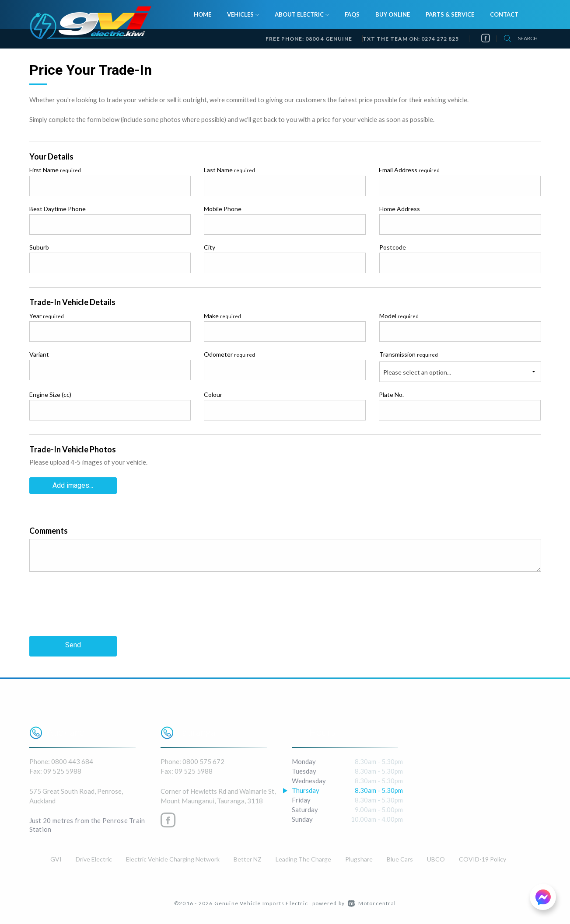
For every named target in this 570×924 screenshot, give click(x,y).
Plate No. (391, 394)
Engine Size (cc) (50, 394)
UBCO (436, 857)
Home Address (400, 209)
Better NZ (248, 857)
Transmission (409, 354)
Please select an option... (417, 372)
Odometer (229, 354)
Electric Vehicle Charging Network (173, 857)
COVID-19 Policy (483, 857)
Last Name (229, 170)
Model (399, 316)
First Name (55, 170)
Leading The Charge (303, 857)
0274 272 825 (440, 39)
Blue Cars (400, 857)
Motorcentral (372, 901)
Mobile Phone (223, 209)
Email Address (409, 170)
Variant (39, 354)
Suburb (39, 247)
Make (222, 316)
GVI (56, 857)
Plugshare (359, 857)
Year (47, 316)
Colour (213, 394)
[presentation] (96, 610)
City (210, 247)
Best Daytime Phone (58, 209)
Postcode (393, 247)
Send (73, 644)
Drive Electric (94, 857)
